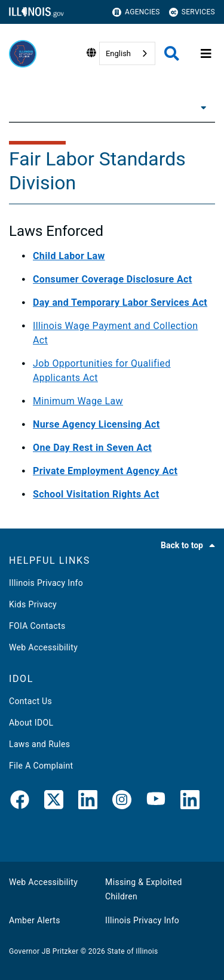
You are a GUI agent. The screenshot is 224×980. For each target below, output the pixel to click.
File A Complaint (41, 766)
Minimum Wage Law (78, 401)
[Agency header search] (172, 53)
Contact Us (30, 701)
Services (192, 12)
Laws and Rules (39, 744)
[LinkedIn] (88, 802)
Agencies (136, 12)
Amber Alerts (35, 920)
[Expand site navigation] (206, 54)
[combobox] (127, 53)
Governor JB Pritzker (44, 951)
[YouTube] (156, 802)
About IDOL (31, 723)
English (118, 53)
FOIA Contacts (37, 626)
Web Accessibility (43, 647)
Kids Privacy (33, 604)
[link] (20, 802)
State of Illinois (132, 951)
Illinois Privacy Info (46, 583)
